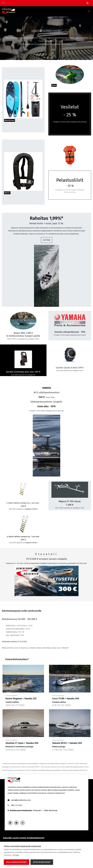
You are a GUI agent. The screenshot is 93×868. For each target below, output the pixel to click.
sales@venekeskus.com (21, 800)
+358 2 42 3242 (16, 805)
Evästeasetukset (42, 862)
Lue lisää (46, 240)
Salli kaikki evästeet (17, 862)
